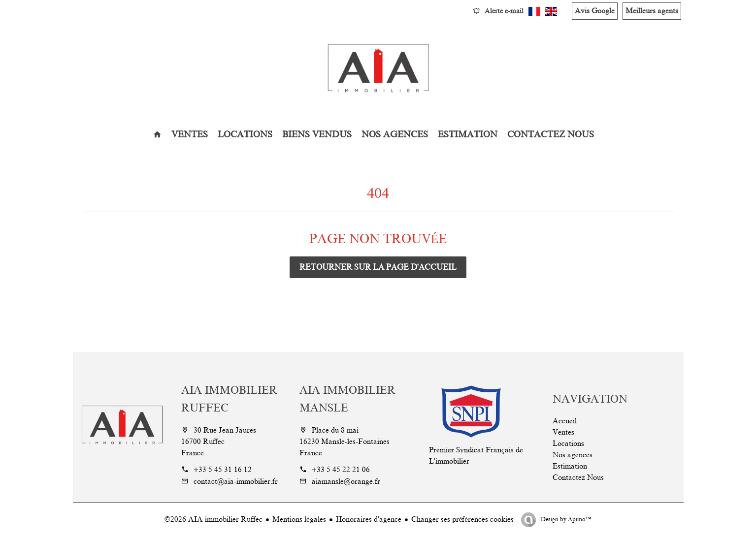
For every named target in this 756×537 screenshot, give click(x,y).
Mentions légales (299, 519)
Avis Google (595, 11)
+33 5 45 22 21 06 (341, 470)
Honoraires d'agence (369, 519)
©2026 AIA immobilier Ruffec (214, 519)
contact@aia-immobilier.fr (236, 481)
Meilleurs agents (652, 11)
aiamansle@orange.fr (346, 481)
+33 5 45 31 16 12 (223, 470)
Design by (565, 519)
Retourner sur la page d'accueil (378, 267)
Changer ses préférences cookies (462, 519)
